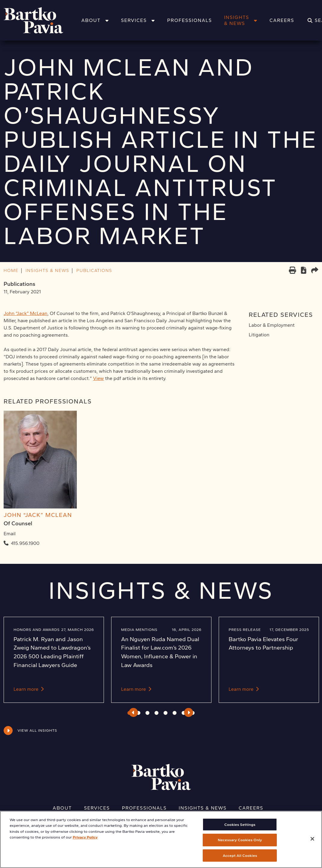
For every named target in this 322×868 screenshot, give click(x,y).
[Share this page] (315, 271)
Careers (282, 20)
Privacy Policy (85, 843)
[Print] (292, 271)
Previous (133, 712)
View (98, 378)
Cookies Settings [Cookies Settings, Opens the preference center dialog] (240, 830)
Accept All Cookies (240, 861)
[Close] (312, 844)
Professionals (190, 20)
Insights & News (241, 20)
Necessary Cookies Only (240, 845)
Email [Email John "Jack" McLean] (10, 534)
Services (138, 20)
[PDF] (304, 271)
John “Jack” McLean (25, 313)
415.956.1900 (25, 543)
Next (189, 712)
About (95, 20)
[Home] (41, 20)
